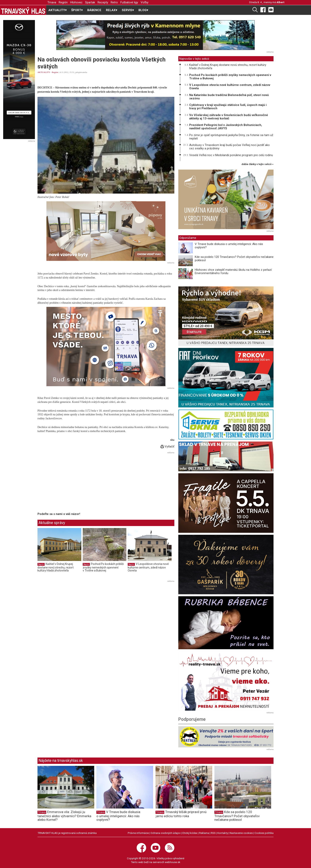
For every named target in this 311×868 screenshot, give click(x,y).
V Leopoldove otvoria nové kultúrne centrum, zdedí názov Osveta (148, 567)
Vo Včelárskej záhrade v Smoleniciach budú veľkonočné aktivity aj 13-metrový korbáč (229, 117)
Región (63, 2)
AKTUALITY (44, 72)
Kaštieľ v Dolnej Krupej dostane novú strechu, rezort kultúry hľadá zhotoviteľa (56, 567)
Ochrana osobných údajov (166, 833)
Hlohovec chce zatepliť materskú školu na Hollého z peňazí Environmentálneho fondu (233, 271)
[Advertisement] (71, 483)
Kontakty (223, 833)
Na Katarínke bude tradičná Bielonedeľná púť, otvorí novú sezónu (229, 97)
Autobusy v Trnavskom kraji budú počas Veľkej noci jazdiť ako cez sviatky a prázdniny (229, 147)
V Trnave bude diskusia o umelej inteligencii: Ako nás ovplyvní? (229, 246)
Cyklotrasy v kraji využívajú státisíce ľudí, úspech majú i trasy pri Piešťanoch (228, 107)
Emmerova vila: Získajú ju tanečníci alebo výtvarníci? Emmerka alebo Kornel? (64, 816)
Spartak (90, 2)
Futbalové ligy (129, 2)
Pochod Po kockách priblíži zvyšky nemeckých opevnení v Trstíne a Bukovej (103, 567)
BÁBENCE (94, 10)
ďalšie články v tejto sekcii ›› (258, 164)
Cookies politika (264, 833)
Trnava (52, 2)
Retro (114, 2)
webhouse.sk (173, 862)
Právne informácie (138, 833)
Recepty (103, 2)
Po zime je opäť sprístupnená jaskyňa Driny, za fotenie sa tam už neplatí (231, 137)
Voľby (144, 2)
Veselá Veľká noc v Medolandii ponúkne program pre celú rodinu (231, 155)
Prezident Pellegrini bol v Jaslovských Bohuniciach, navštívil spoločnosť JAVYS (226, 127)
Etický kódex (190, 833)
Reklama (204, 833)
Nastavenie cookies (241, 833)
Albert (280, 2)
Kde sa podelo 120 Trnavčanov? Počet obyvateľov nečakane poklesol (234, 259)
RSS (213, 833)
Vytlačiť (167, 446)
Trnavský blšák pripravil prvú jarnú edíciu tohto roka (181, 814)
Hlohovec (76, 2)
